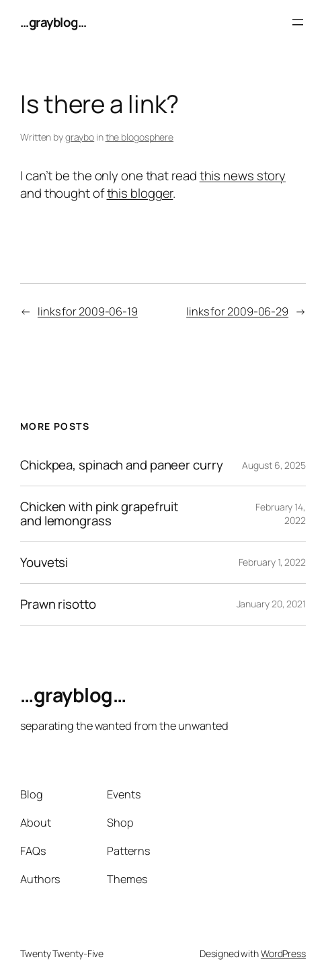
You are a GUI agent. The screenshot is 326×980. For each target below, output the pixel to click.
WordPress (283, 953)
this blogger (140, 193)
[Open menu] (298, 22)
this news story (243, 176)
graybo (80, 137)
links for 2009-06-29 (237, 311)
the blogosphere (140, 137)
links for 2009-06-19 (88, 311)
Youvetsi (44, 563)
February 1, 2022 (272, 562)
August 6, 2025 (274, 465)
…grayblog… (53, 22)
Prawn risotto (58, 604)
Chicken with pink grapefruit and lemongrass (99, 514)
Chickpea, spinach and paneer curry (122, 465)
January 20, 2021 (271, 604)
